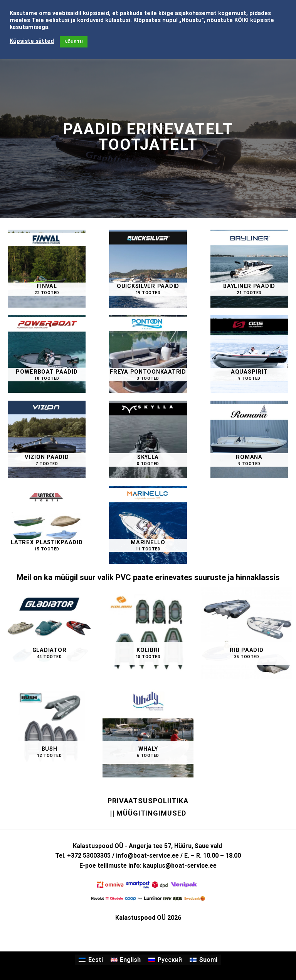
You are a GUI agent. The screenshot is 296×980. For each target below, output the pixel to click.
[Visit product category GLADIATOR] (49, 633)
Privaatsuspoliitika (148, 801)
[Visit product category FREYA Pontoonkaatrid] (148, 354)
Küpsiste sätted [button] (32, 41)
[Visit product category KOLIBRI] (148, 633)
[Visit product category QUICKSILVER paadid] (148, 269)
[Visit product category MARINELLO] (148, 525)
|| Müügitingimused (148, 813)
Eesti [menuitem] (96, 960)
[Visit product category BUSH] (49, 732)
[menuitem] (91, 960)
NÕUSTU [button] (74, 42)
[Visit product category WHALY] (148, 732)
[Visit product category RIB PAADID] (247, 633)
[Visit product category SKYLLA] (148, 440)
